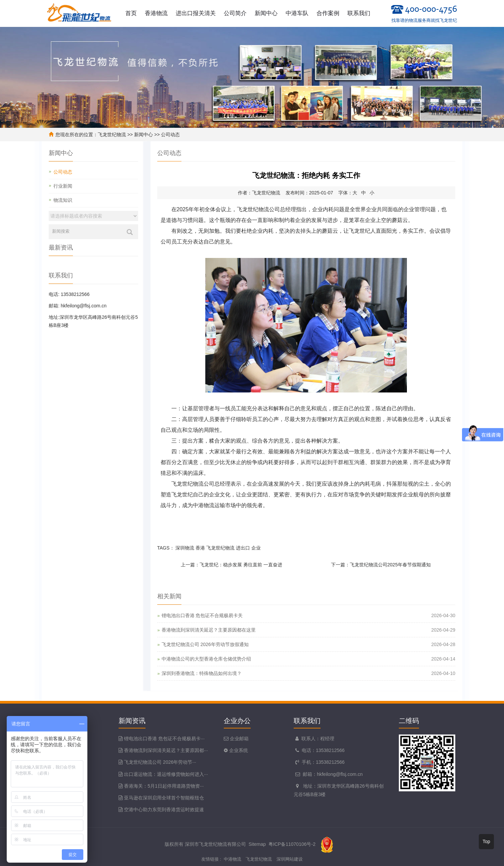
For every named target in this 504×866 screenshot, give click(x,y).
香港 (200, 548)
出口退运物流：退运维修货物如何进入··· (166, 774)
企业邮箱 (239, 739)
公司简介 (235, 13)
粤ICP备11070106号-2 (292, 844)
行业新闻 (63, 186)
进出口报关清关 (196, 13)
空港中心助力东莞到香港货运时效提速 (164, 809)
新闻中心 (266, 13)
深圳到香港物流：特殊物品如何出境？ (202, 673)
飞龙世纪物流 (112, 135)
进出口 (243, 548)
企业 (256, 548)
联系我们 (359, 13)
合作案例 (328, 13)
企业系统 (238, 750)
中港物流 (233, 859)
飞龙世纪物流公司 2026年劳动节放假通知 (205, 644)
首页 (131, 13)
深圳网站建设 (290, 859)
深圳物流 (185, 548)
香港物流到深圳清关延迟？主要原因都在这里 (209, 630)
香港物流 (156, 13)
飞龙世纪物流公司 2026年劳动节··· (160, 762)
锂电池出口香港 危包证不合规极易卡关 (202, 615)
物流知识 (63, 200)
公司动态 (170, 135)
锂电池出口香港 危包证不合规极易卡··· (164, 739)
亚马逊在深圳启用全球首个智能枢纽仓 (164, 798)
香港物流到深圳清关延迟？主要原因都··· (166, 750)
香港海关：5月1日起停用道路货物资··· (164, 786)
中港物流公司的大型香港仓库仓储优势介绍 (206, 659)
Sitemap (257, 844)
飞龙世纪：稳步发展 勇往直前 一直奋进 (241, 565)
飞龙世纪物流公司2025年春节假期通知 (390, 565)
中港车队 (297, 13)
